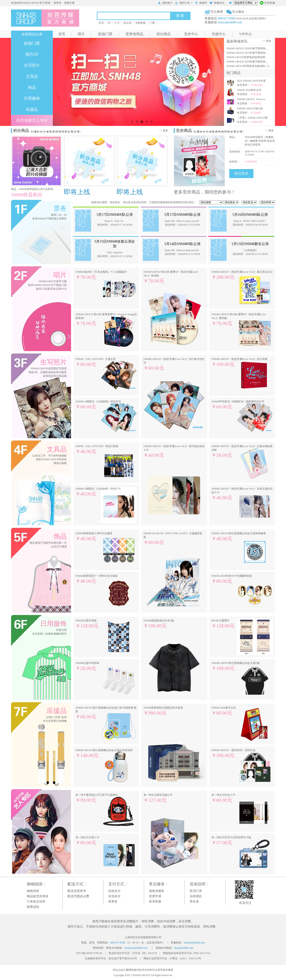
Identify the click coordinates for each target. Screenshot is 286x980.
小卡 (117, 23)
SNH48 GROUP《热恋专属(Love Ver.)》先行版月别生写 (174, 364)
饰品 (32, 87)
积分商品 (164, 34)
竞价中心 (191, 34)
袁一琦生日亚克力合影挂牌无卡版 (231, 841)
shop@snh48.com (184, 948)
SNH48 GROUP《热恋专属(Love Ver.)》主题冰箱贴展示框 (242, 451)
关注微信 (238, 12)
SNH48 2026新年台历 (224, 711)
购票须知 (33, 907)
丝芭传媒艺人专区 (32, 120)
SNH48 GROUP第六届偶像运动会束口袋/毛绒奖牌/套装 (106, 713)
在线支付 (114, 891)
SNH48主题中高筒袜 (87, 666)
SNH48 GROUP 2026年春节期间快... (247, 48)
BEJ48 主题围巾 (223, 624)
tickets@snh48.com (230, 22)
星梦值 (113, 902)
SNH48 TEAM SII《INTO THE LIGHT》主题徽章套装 (173, 538)
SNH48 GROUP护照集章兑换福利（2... (249, 66)
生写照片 (32, 65)
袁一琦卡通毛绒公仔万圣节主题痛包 (97, 798)
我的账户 (165, 3)
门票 (152, 23)
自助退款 (196, 896)
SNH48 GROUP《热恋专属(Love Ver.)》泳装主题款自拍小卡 (242, 494)
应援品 (32, 109)
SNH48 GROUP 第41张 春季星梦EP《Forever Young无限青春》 (106, 319)
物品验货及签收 (38, 896)
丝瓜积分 (114, 896)
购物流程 (33, 891)
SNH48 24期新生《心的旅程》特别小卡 (98, 492)
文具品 (32, 76)
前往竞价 (241, 173)
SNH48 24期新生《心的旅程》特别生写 (98, 405)
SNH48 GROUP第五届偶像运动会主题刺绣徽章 (239, 537)
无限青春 (140, 23)
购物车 (201, 3)
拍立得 (127, 23)
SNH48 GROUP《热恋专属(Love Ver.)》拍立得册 (239, 362)
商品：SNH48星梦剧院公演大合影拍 (32, 189)
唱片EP (32, 54)
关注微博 (217, 12)
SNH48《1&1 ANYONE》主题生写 (96, 362)
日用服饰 (32, 98)
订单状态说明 (36, 902)
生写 (101, 23)
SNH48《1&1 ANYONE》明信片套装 (97, 449)
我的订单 (184, 3)
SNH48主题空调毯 (87, 624)
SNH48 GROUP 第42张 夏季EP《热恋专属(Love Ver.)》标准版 (171, 277)
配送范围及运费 (78, 896)
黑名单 (194, 902)
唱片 (81, 34)
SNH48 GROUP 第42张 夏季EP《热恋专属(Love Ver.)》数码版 (239, 319)
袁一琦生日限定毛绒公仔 (158, 798)
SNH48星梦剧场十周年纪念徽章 (94, 537)
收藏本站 (217, 3)
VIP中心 (246, 34)
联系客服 (267, 3)
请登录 (57, 3)
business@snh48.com (136, 948)
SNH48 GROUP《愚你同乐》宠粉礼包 (233, 753)
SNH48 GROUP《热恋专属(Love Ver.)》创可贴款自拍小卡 (174, 451)
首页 (62, 34)
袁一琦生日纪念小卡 (223, 798)
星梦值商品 (134, 34)
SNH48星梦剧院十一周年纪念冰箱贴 (97, 579)
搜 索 (180, 16)
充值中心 (219, 34)
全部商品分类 (32, 34)
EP (109, 23)
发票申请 (155, 896)
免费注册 (69, 3)
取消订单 (196, 891)
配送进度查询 (77, 891)
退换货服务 (157, 891)
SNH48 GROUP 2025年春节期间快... (247, 53)
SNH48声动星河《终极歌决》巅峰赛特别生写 (238, 405)
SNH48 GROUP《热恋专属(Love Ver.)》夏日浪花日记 (242, 275)
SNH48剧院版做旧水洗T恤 (159, 624)
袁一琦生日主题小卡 (87, 841)
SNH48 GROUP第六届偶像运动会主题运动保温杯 (104, 753)
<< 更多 (267, 41)
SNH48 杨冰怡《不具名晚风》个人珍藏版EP (101, 275)
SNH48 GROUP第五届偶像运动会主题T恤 (236, 666)
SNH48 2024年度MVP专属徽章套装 (232, 579)
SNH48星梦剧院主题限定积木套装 (163, 711)
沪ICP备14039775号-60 (89, 953)
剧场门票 (105, 34)
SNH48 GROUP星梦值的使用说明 (246, 57)
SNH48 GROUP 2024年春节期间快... (247, 62)
